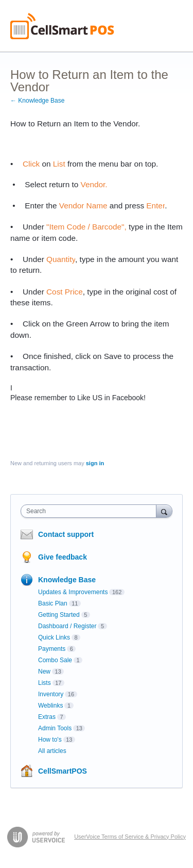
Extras (47, 717)
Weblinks (50, 706)
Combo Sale (55, 660)
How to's (50, 740)
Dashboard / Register (67, 626)
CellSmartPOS (63, 771)
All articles (52, 751)
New (44, 672)
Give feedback (63, 557)
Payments (52, 649)
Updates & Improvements (73, 592)
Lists (45, 683)
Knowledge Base (67, 580)
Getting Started (59, 615)
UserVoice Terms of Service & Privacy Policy (130, 837)
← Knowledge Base (37, 101)
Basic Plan (53, 603)
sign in (95, 463)
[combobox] (91, 511)
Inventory (51, 694)
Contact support (66, 534)
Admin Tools (55, 728)
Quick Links (54, 637)
